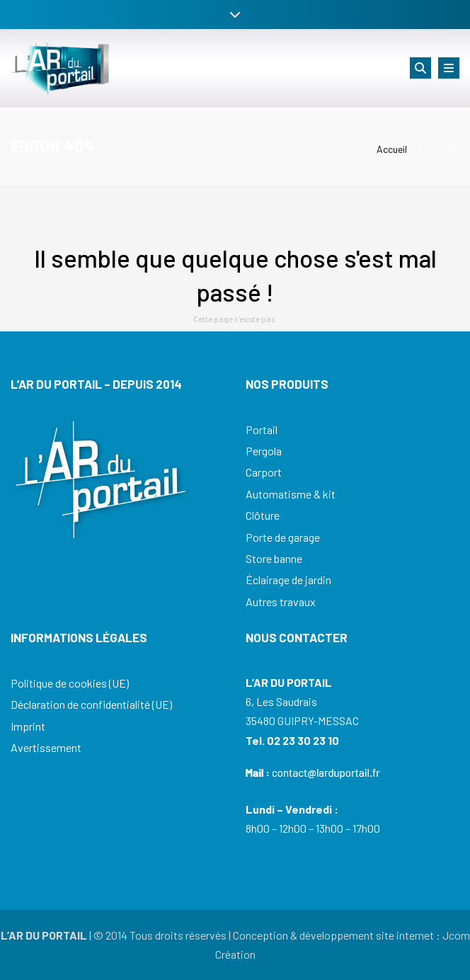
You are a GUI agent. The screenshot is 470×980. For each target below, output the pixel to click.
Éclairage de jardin (288, 580)
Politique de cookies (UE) (70, 683)
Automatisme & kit (291, 494)
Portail (262, 429)
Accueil (392, 149)
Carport (264, 472)
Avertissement (46, 747)
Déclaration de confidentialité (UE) (91, 704)
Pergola (264, 451)
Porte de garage (283, 537)
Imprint (28, 726)
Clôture (263, 515)
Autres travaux (281, 602)
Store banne (274, 558)
